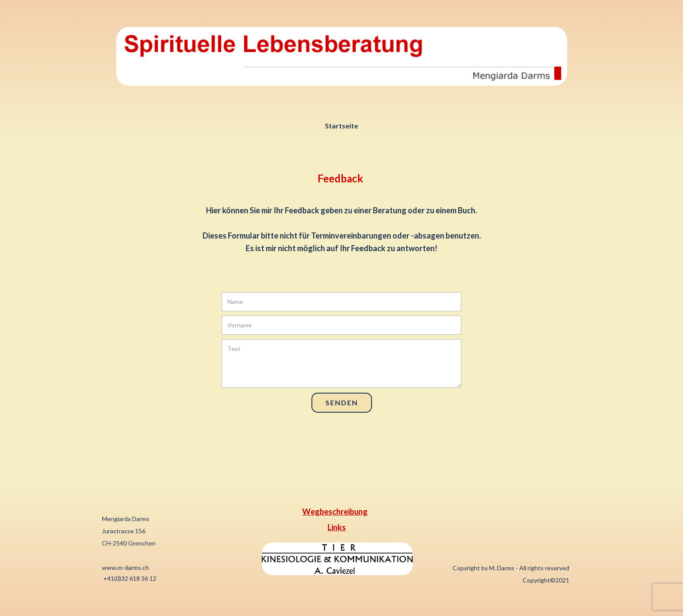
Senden (342, 402)
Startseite (341, 126)
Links (337, 527)
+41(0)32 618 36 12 (129, 578)
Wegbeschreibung (335, 512)
